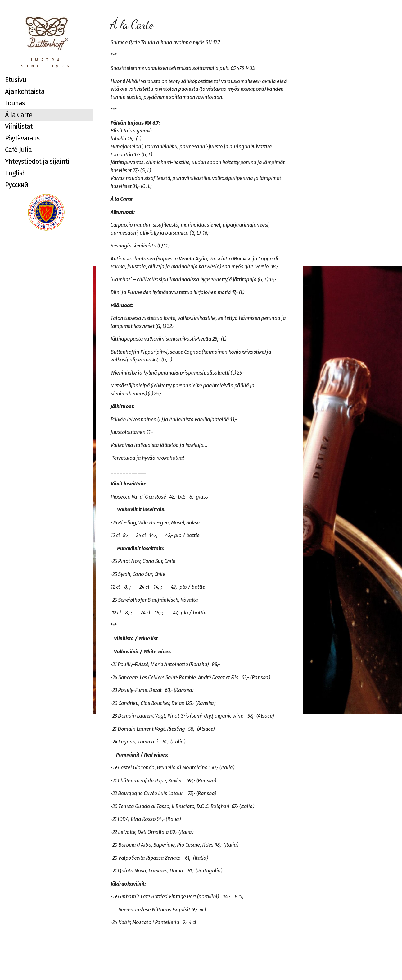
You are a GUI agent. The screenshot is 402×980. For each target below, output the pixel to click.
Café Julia (18, 150)
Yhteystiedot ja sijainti (37, 161)
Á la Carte (19, 115)
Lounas (15, 103)
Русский (16, 185)
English (15, 173)
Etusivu (16, 80)
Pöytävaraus (22, 138)
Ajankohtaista (25, 92)
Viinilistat (19, 126)
